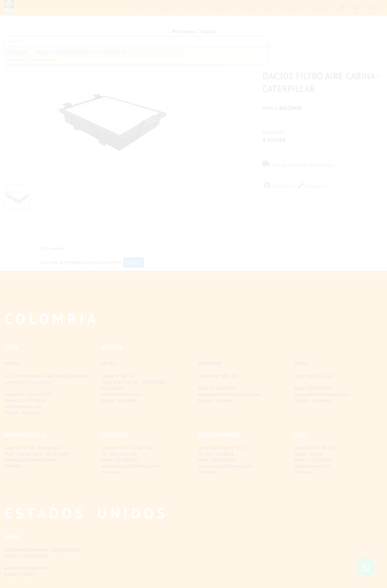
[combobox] (137, 51)
